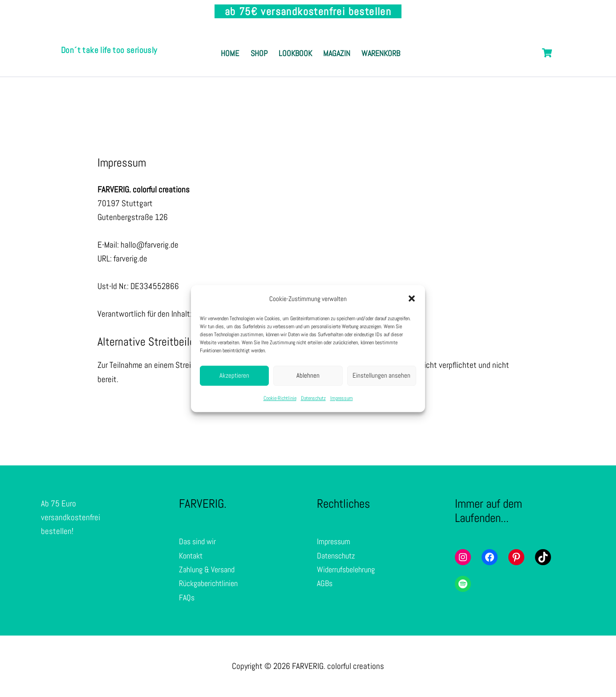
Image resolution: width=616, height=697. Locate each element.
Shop (278, 44)
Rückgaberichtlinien (211, 584)
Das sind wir (199, 542)
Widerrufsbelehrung (348, 570)
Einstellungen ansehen (381, 376)
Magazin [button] (378, 44)
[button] (412, 298)
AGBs (325, 584)
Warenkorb (310, 63)
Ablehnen (308, 376)
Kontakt (192, 556)
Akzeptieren (234, 376)
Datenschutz (313, 398)
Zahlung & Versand (209, 570)
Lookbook (326, 44)
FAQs (187, 598)
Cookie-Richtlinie (280, 398)
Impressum (342, 398)
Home (238, 44)
